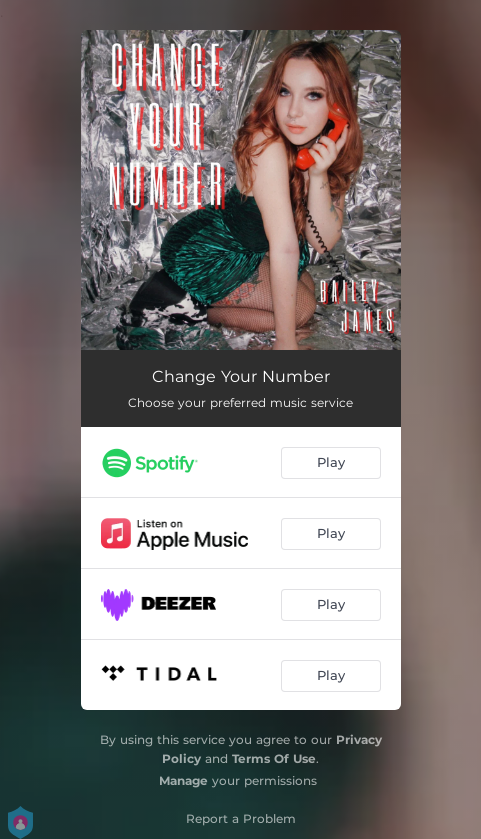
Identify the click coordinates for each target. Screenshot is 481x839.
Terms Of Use (274, 758)
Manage (183, 780)
